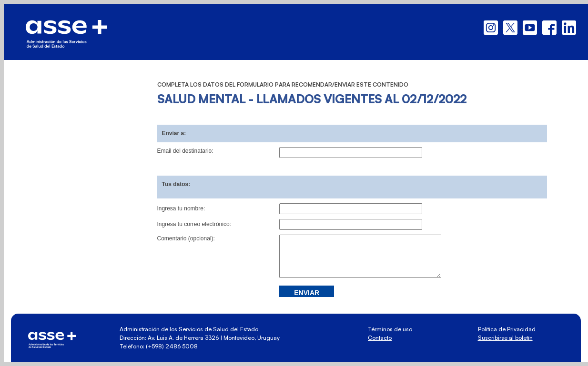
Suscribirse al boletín (505, 338)
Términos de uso (390, 329)
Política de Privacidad (507, 329)
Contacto (380, 338)
